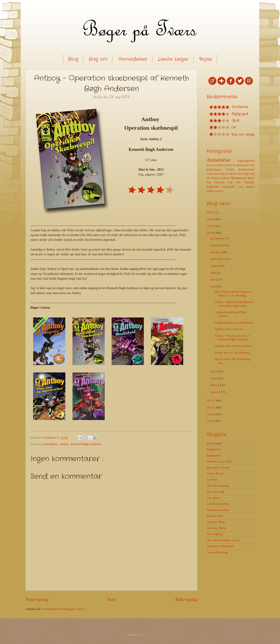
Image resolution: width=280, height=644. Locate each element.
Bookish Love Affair (219, 461)
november (217, 245)
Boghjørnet (214, 449)
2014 (210, 233)
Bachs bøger (214, 443)
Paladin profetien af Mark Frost (234, 323)
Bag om (98, 59)
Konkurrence (246, 169)
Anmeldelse (50, 444)
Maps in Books (229, 174)
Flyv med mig (215, 492)
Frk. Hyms (213, 498)
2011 (210, 414)
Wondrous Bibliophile (220, 546)
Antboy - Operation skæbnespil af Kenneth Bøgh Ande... (234, 304)
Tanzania (221, 182)
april (214, 372)
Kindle (232, 170)
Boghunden (214, 456)
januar (215, 392)
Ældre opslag (186, 599)
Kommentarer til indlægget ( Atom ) (64, 609)
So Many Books (217, 528)
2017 (210, 212)
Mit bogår (244, 174)
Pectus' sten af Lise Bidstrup (232, 353)
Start (111, 599)
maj (213, 286)
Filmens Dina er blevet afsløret (233, 346)
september (217, 259)
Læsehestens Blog (218, 504)
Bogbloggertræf (246, 161)
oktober (215, 252)
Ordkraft (225, 178)
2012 (210, 407)
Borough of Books (218, 468)
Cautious (212, 480)
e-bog (242, 187)
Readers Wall (215, 516)
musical (250, 187)
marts (214, 378)
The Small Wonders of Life (223, 540)
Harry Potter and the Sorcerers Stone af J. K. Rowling (233, 294)
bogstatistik (230, 187)
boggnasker (215, 187)
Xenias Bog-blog (217, 552)
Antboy (64, 444)
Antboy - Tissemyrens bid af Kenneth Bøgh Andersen (232, 338)
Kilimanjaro (217, 169)
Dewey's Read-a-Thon (220, 165)
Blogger (146, 635)
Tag (211, 182)
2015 (210, 226)
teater (211, 191)
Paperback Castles (218, 510)
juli (213, 273)
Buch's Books (215, 474)
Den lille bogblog (218, 486)
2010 (210, 421)
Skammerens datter (242, 178)
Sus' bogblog (215, 534)
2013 (210, 401)
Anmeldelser (133, 59)
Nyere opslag (37, 599)
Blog (73, 59)
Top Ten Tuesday (241, 182)
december (217, 238)
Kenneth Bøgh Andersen (86, 444)
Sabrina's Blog (216, 522)
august (215, 266)
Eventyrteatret (241, 165)
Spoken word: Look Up (229, 329)
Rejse (206, 59)
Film (252, 165)
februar (215, 385)
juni (213, 279)
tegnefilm (219, 191)
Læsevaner (213, 174)
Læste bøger (173, 59)
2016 (210, 219)
